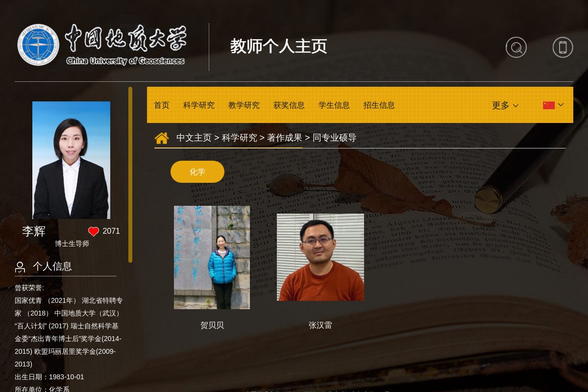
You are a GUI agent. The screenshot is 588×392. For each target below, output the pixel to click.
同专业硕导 (335, 138)
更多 (501, 105)
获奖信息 (289, 105)
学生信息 (334, 105)
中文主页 (194, 138)
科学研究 (199, 105)
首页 (162, 105)
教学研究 (244, 105)
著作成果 (285, 138)
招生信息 (379, 105)
